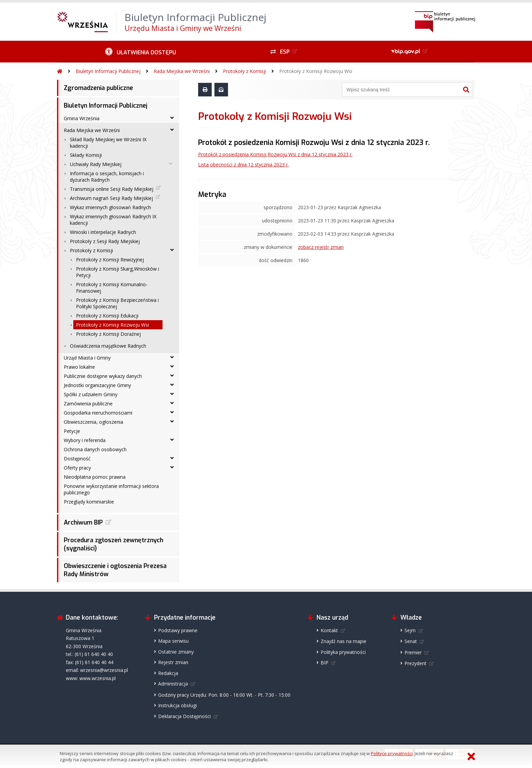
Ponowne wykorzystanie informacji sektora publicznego (111, 489)
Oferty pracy (77, 468)
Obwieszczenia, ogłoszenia (93, 422)
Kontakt (329, 630)
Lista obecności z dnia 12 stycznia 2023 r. (243, 164)
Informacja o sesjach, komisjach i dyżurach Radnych (107, 177)
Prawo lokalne (79, 367)
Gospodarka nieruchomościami (98, 413)
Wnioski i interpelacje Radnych (103, 232)
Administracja (173, 684)
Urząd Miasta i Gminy (87, 358)
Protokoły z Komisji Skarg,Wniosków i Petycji (118, 272)
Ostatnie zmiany (176, 652)
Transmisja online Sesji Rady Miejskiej (112, 189)
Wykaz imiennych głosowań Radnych (110, 207)
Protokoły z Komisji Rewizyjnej (110, 260)
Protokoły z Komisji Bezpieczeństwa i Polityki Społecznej (117, 303)
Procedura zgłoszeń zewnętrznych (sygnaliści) (113, 544)
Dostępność (77, 459)
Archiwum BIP (83, 523)
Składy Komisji (86, 155)
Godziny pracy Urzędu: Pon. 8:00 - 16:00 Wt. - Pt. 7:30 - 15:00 (224, 695)
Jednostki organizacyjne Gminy (97, 385)
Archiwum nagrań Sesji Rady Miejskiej (111, 198)
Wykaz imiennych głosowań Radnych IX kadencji (113, 220)
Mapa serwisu (173, 641)
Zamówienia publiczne (88, 404)
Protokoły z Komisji (244, 71)
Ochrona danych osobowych (95, 449)
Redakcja (168, 673)
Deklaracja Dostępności (184, 716)
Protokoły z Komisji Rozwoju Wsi (316, 71)
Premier (413, 652)
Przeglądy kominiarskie (89, 502)
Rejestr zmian (173, 662)
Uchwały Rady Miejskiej (96, 164)
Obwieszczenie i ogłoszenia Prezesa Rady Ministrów (115, 570)
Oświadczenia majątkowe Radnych (108, 346)
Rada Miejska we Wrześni (182, 71)
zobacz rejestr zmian (321, 247)
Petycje (72, 431)
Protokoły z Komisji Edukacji (107, 316)
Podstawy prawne (178, 630)
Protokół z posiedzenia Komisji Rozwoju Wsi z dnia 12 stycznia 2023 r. (275, 154)
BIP (325, 663)
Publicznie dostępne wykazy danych (103, 376)
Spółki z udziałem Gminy (91, 394)
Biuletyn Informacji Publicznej (108, 71)
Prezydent (415, 663)
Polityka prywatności (343, 652)
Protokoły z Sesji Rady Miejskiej (105, 241)
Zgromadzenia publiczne (98, 88)
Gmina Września (82, 118)
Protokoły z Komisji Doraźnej (108, 334)
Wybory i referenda (85, 440)
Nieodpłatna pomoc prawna (95, 477)
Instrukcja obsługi (177, 705)
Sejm (410, 630)
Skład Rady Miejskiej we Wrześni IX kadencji (108, 143)
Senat (411, 641)
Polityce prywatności (392, 753)
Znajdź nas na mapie (344, 641)
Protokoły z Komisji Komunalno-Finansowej (112, 288)
